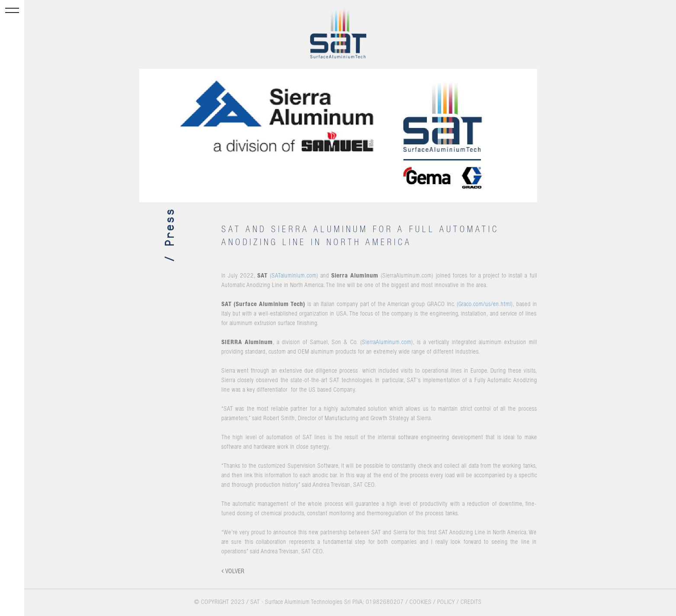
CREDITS (471, 603)
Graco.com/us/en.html (485, 305)
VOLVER (233, 571)
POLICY (446, 603)
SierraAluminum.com (387, 343)
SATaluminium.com (294, 276)
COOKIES (421, 603)
